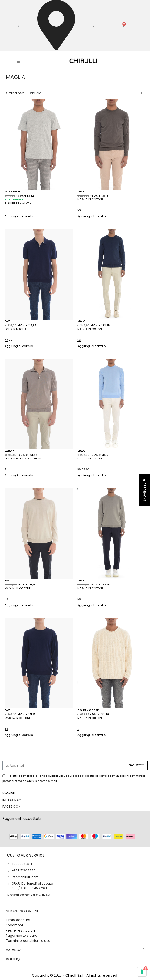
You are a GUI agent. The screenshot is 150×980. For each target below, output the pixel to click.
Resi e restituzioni (21, 930)
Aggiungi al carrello (19, 216)
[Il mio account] (94, 26)
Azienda (14, 950)
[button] (19, 26)
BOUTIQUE (15, 959)
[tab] (75, 911)
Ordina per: (15, 93)
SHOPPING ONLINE (23, 911)
